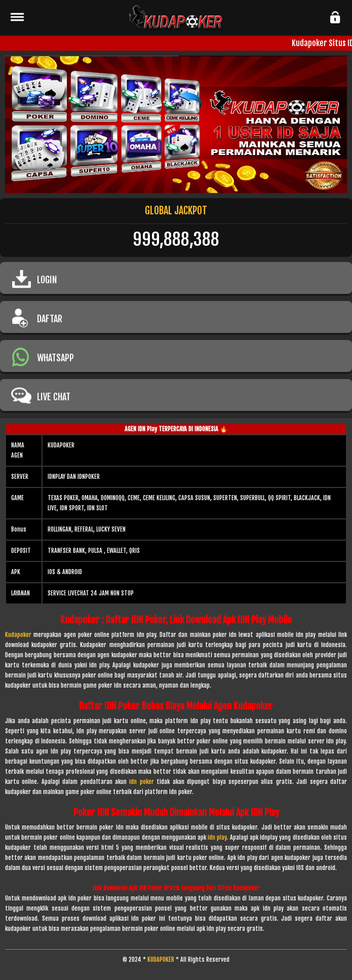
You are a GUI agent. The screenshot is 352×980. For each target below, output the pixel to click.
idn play (217, 837)
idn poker (141, 782)
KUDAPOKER (161, 959)
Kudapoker (18, 635)
